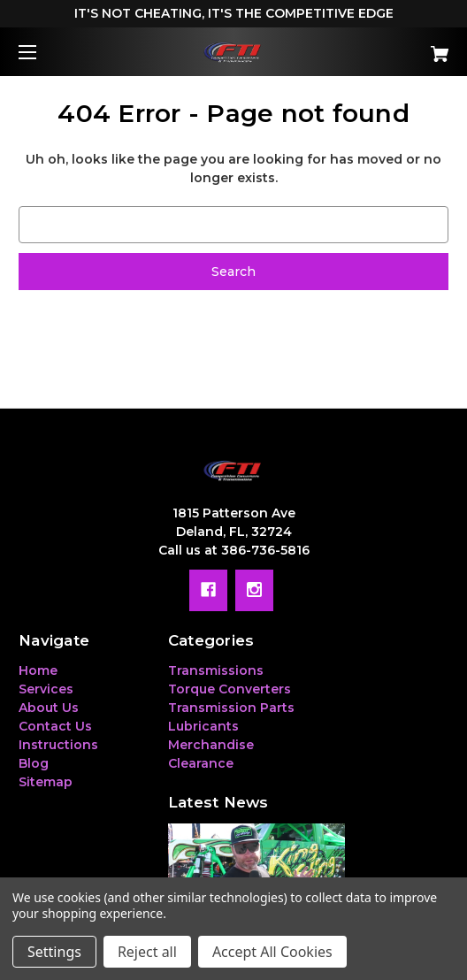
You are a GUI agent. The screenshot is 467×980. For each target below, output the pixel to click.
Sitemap (46, 782)
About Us (49, 708)
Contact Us (55, 726)
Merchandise (211, 745)
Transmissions (216, 670)
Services (46, 689)
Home (38, 670)
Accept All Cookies (272, 952)
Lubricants (203, 726)
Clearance (201, 763)
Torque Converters (230, 689)
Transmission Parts (231, 708)
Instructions (58, 745)
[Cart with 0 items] (406, 47)
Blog (34, 763)
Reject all (147, 952)
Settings (54, 952)
